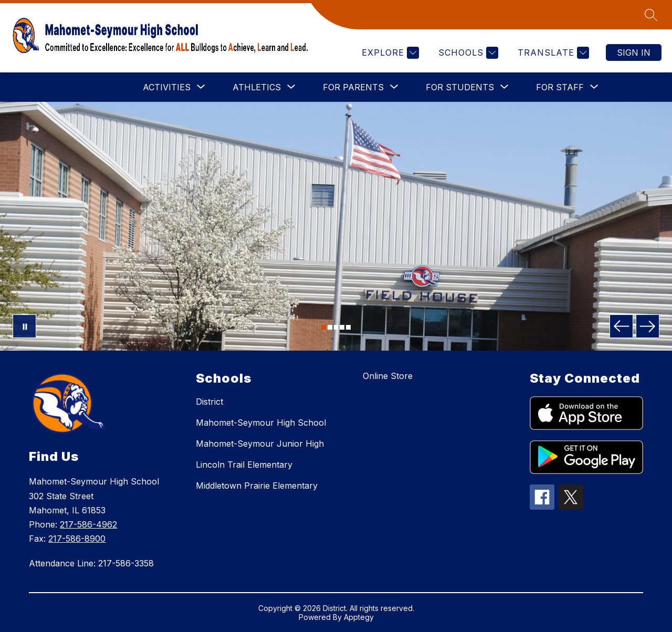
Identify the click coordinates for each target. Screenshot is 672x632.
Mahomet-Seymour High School (261, 423)
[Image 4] (342, 327)
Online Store (388, 376)
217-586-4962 (88, 524)
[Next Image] (648, 326)
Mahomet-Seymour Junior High (260, 444)
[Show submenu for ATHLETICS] (257, 87)
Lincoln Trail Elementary (244, 465)
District (209, 402)
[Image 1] (324, 327)
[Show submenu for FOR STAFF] (560, 87)
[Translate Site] (552, 53)
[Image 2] (330, 327)
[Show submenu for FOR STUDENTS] (460, 87)
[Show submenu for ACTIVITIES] (167, 87)
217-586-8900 (77, 539)
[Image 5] (348, 327)
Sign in (634, 52)
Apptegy (359, 617)
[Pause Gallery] (24, 326)
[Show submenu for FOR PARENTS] (353, 87)
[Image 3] (336, 327)
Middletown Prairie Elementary (257, 486)
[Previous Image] (621, 326)
